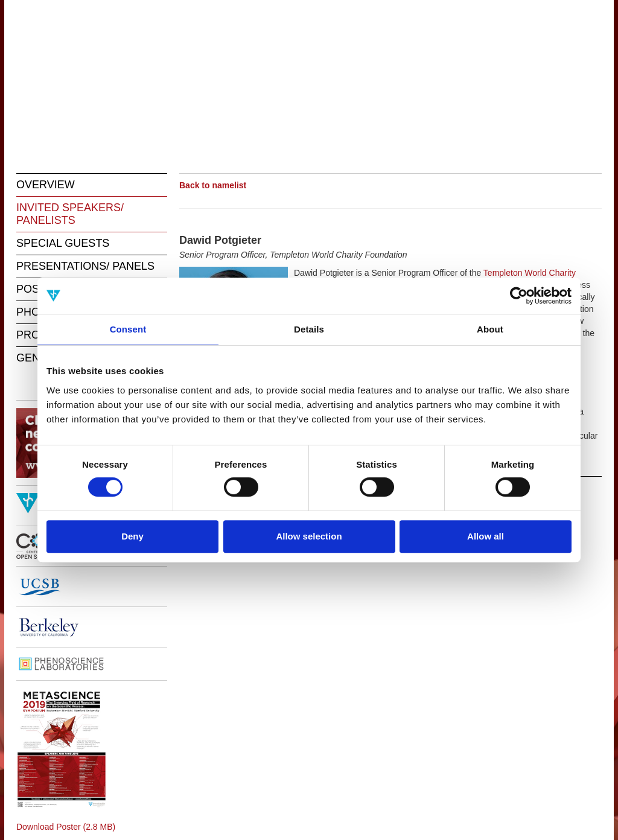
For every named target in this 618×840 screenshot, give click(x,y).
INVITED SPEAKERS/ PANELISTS (70, 214)
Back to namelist (213, 185)
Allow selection (309, 536)
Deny (132, 536)
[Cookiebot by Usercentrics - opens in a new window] (519, 296)
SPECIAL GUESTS (63, 243)
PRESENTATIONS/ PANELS (85, 266)
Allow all (486, 536)
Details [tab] (309, 329)
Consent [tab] (128, 329)
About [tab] (490, 329)
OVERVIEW (46, 185)
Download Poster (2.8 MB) (66, 827)
